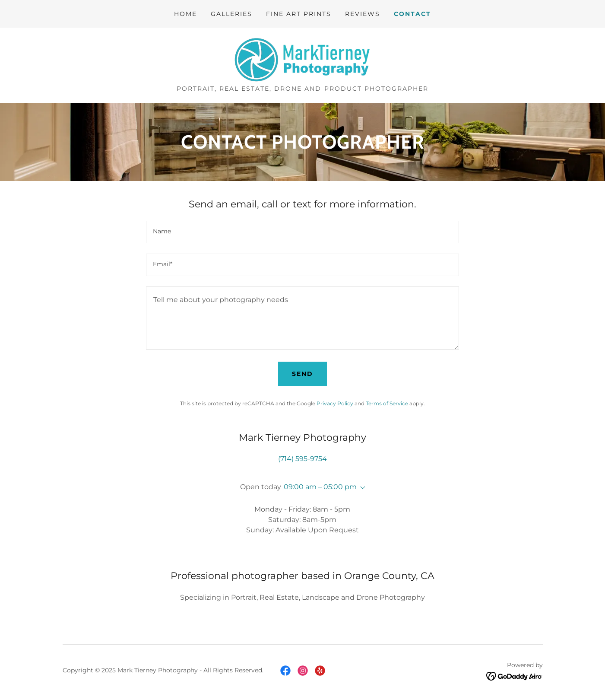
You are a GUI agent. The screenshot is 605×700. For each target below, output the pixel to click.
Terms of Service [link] (387, 403)
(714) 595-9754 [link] (302, 459)
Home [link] (185, 14)
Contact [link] (412, 14)
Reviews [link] (363, 14)
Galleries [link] (231, 14)
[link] (302, 59)
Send (302, 374)
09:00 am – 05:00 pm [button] (320, 487)
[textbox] (302, 232)
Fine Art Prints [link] (299, 14)
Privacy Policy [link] (335, 403)
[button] (361, 488)
